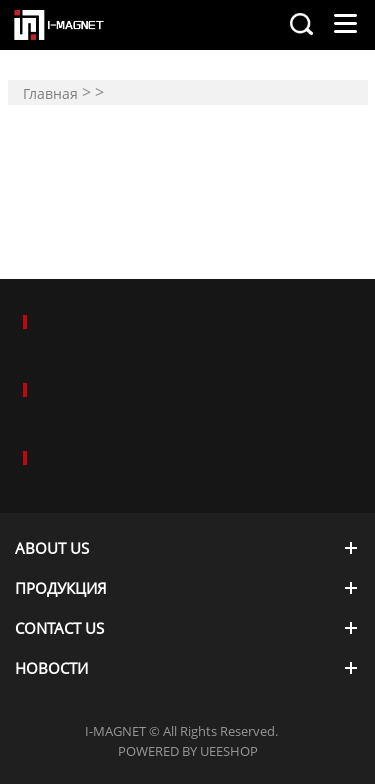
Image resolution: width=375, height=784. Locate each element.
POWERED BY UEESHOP (188, 751)
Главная (50, 93)
